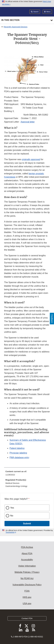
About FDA (27, 554)
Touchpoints (10, 532)
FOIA (27, 591)
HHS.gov (27, 597)
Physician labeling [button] (18, 453)
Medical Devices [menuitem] (12, 483)
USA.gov (27, 603)
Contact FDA (27, 618)
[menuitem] (27, 474)
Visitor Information (27, 566)
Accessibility (27, 560)
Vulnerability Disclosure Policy (27, 585)
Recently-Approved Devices (16, 27)
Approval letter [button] (28, 122)
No (12, 516)
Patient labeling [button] (17, 448)
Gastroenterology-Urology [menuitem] (16, 486)
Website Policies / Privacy (27, 572)
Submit (27, 524)
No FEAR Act (27, 578)
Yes (12, 508)
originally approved (31, 159)
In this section (10, 20)
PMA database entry (19, 458)
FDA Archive (27, 547)
